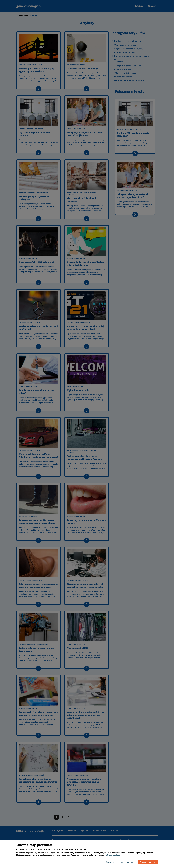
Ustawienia (110, 862)
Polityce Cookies (112, 855)
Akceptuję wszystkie (148, 862)
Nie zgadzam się (127, 862)
